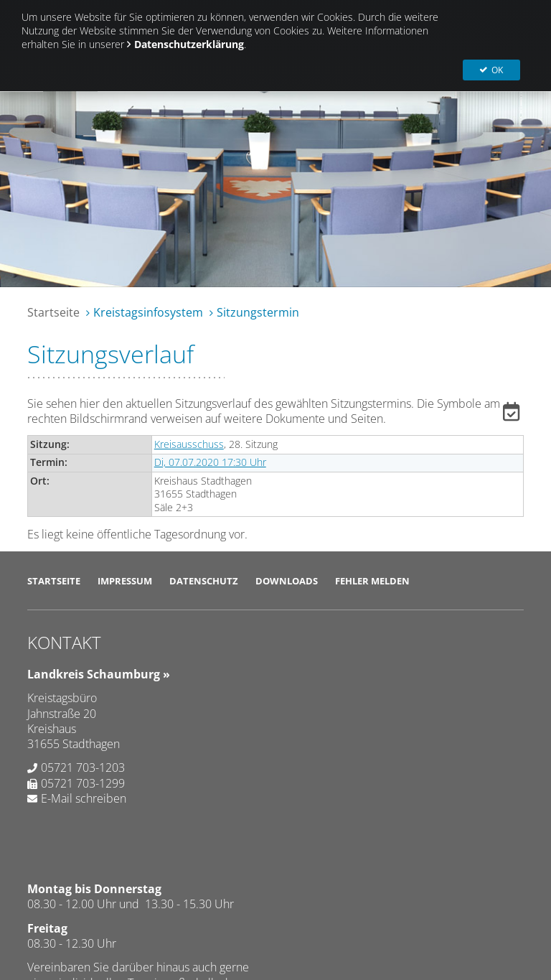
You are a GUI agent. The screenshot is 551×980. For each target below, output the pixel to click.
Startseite (53, 312)
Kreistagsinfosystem (148, 312)
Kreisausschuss (189, 444)
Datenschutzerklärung (189, 44)
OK (499, 21)
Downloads (287, 581)
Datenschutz (204, 581)
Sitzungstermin (258, 312)
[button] (513, 414)
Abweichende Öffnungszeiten (378, 807)
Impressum (125, 581)
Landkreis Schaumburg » (99, 674)
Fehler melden (372, 581)
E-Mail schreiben (84, 798)
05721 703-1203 (83, 767)
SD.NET (61, 889)
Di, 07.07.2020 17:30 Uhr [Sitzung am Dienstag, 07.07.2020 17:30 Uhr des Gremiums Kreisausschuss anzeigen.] (210, 462)
